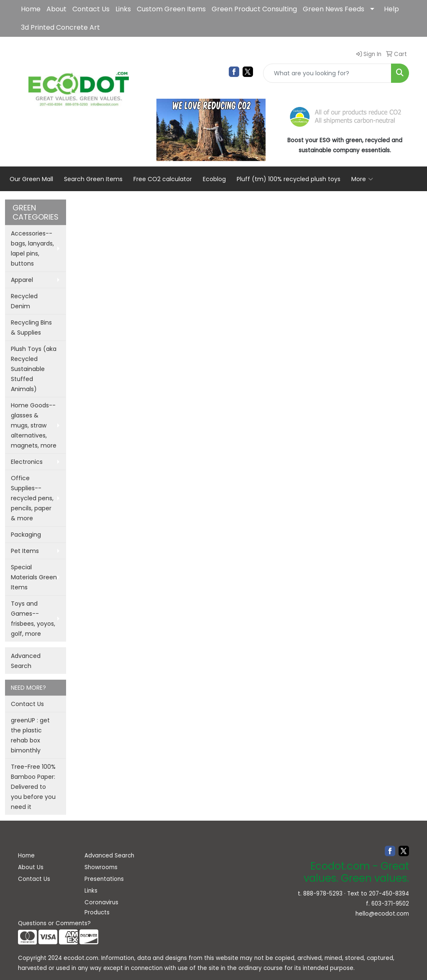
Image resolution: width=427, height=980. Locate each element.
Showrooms (101, 867)
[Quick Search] (327, 73)
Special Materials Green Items (34, 577)
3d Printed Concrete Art (60, 27)
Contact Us (91, 9)
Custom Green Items (171, 9)
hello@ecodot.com (382, 914)
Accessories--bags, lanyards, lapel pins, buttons (32, 248)
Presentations (104, 879)
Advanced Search (26, 661)
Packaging (26, 535)
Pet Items (25, 551)
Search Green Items (93, 179)
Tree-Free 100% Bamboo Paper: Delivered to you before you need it (33, 787)
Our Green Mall (31, 179)
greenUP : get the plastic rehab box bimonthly (30, 735)
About (56, 9)
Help (391, 9)
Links (123, 9)
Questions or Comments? (54, 923)
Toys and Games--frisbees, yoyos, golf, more (33, 619)
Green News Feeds (334, 9)
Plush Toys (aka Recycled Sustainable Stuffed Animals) (34, 369)
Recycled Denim (24, 301)
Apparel (22, 280)
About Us (31, 867)
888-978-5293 (323, 894)
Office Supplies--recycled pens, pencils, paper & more (32, 498)
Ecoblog (214, 179)
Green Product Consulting (254, 9)
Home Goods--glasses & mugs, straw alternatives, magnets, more (34, 425)
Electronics (27, 462)
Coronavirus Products (101, 907)
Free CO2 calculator (163, 179)
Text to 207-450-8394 (378, 894)
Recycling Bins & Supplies (31, 328)
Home (31, 9)
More (362, 179)
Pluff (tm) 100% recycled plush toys (289, 179)
